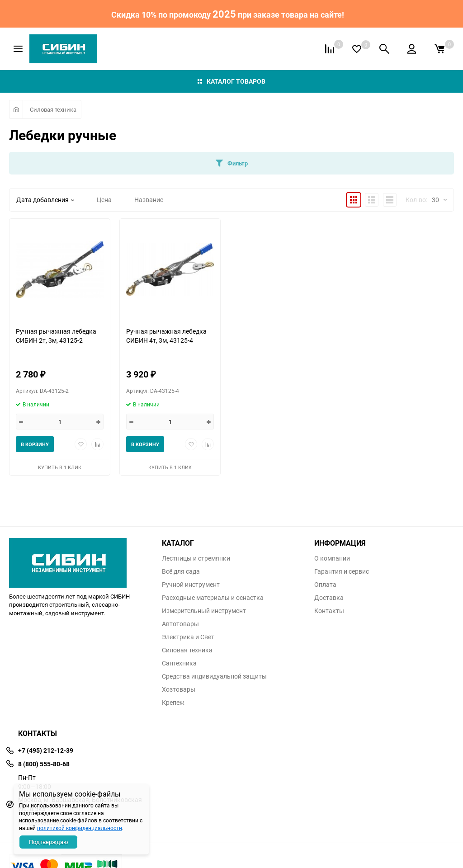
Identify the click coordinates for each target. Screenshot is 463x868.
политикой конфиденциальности (80, 828)
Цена (104, 200)
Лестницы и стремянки (196, 558)
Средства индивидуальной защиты (214, 676)
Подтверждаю (49, 842)
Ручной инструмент (191, 585)
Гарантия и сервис (342, 571)
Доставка (329, 598)
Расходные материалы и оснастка (213, 598)
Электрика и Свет (188, 637)
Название (149, 200)
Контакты (329, 611)
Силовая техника (53, 109)
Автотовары (180, 624)
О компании (332, 558)
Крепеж (173, 703)
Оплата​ (325, 585)
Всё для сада (181, 571)
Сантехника (179, 663)
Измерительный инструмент (204, 611)
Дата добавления (45, 200)
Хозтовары (179, 689)
